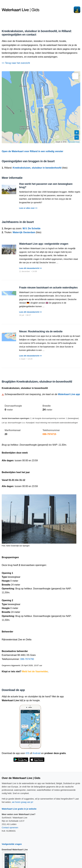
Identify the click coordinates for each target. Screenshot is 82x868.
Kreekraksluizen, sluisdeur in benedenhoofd (37, 168)
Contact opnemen (10, 828)
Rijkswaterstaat (74, 142)
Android (37, 753)
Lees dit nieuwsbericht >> (30, 268)
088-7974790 (27, 659)
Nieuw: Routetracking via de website (41, 331)
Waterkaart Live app (69, 394)
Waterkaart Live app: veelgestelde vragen (44, 244)
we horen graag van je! (22, 802)
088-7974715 (49, 434)
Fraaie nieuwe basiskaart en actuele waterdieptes (48, 288)
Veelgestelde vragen (12, 844)
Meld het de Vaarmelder (35, 671)
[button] (75, 76)
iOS (28, 753)
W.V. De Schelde (32, 228)
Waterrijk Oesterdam (24, 232)
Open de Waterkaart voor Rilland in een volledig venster (32, 151)
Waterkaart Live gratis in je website (19, 809)
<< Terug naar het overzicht (16, 63)
